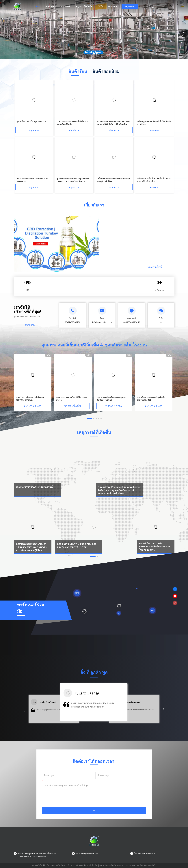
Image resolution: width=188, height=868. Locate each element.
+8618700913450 (132, 322)
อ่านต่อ (125, 267)
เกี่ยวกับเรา (51, 7)
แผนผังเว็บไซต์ (38, 865)
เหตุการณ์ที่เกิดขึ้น (84, 7)
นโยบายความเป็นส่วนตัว (56, 865)
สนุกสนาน (130, 7)
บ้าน (38, 7)
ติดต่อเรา (112, 7)
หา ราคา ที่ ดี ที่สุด (33, 406)
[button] (24, 711)
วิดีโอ (100, 7)
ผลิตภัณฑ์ (66, 7)
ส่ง (94, 810)
